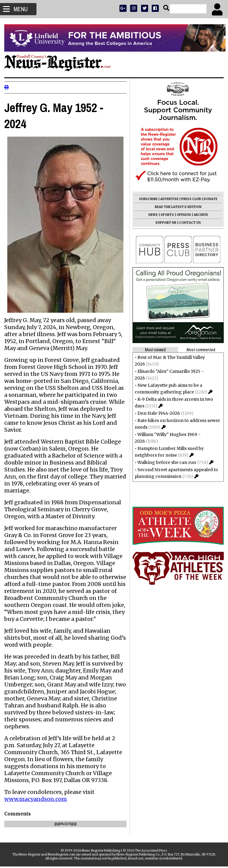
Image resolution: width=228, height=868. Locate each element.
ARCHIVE (199, 215)
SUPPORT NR (164, 223)
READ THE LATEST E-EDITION (176, 207)
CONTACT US (188, 223)
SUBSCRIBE (146, 199)
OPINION (182, 215)
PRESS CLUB (189, 199)
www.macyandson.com (37, 800)
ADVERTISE (168, 199)
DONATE (209, 199)
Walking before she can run (165, 462)
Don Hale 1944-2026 (157, 413)
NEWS (151, 215)
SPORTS (165, 215)
